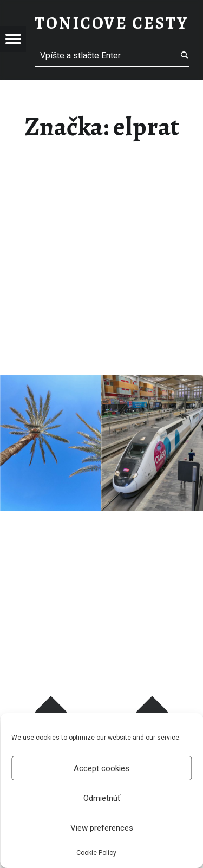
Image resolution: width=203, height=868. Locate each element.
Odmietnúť (102, 798)
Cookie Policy (96, 853)
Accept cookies (101, 768)
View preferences (102, 828)
